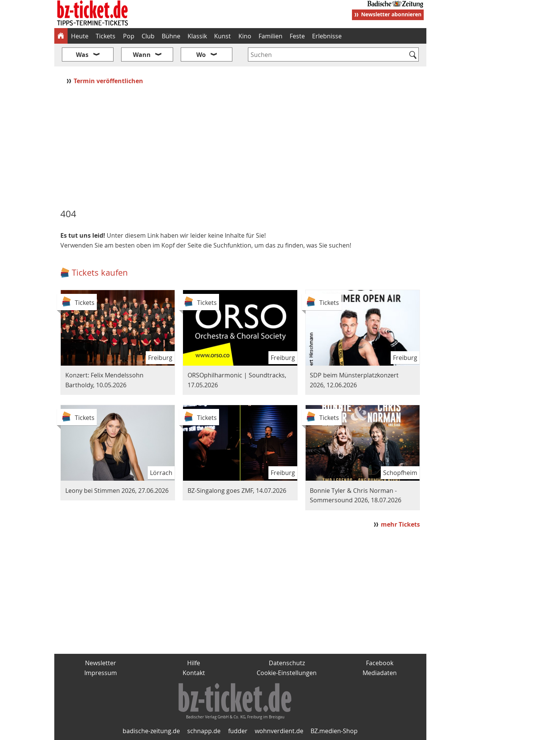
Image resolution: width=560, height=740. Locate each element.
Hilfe (194, 663)
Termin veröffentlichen (109, 81)
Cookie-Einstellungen (287, 673)
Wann (142, 55)
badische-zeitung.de (151, 731)
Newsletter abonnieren (391, 14)
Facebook (380, 663)
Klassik (197, 36)
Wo (201, 55)
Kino (245, 36)
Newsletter (101, 663)
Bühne (171, 36)
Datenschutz (287, 663)
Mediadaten (380, 673)
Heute (80, 36)
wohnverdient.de (279, 731)
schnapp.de (204, 731)
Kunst (222, 36)
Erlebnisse (327, 36)
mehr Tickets (400, 524)
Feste (297, 36)
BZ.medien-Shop (334, 731)
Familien (271, 36)
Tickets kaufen (100, 272)
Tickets (106, 36)
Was (82, 55)
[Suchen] (413, 55)
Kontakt (194, 673)
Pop (129, 36)
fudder (238, 731)
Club (148, 36)
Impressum (101, 673)
